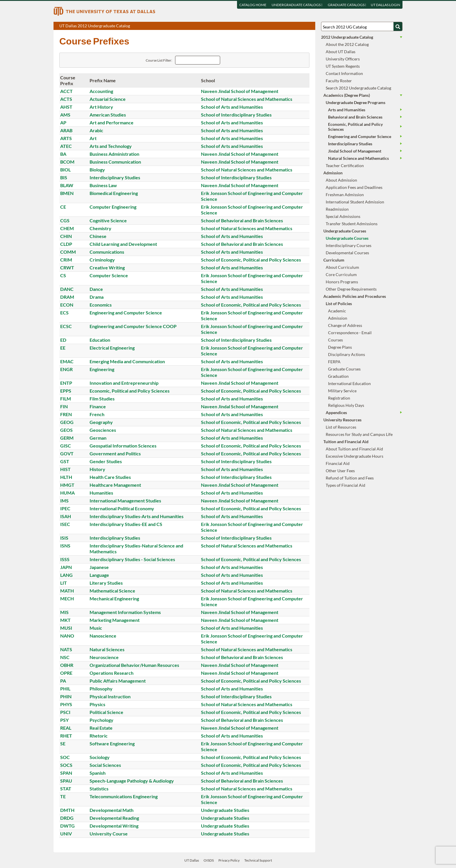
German (98, 438)
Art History (101, 107)
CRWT (67, 267)
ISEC (65, 524)
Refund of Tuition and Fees (350, 478)
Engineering (102, 369)
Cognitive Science (108, 220)
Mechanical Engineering (114, 598)
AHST (66, 107)
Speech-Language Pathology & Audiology (132, 781)
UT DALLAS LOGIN (385, 5)
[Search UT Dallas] (362, 26)
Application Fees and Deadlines (354, 187)
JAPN (66, 567)
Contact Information (344, 73)
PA (63, 681)
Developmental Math (112, 810)
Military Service (342, 391)
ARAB (66, 130)
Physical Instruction (110, 696)
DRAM (67, 297)
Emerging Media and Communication (127, 361)
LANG (66, 575)
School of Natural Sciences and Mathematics (247, 99)
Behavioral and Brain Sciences (355, 117)
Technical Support (258, 860)
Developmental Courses (347, 253)
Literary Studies (106, 583)
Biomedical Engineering (114, 193)
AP (63, 122)
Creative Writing (107, 267)
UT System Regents (343, 66)
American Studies (108, 115)
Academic (337, 311)
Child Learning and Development (123, 244)
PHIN (66, 696)
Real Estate (101, 728)
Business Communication (115, 162)
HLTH (66, 477)
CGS (65, 220)
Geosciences (103, 430)
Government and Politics (115, 453)
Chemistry (100, 228)
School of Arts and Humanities (232, 107)
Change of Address (345, 325)
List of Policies (339, 304)
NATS (66, 649)
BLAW (67, 185)
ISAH (66, 516)
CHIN (66, 236)
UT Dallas (192, 860)
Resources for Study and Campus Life (359, 434)
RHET (66, 736)
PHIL (65, 689)
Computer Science (109, 275)
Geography (101, 422)
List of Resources (341, 427)
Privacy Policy (229, 860)
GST (65, 461)
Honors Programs (342, 282)
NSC (65, 657)
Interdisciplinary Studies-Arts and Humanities (137, 516)
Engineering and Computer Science (126, 313)
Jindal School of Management (355, 151)
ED (63, 340)
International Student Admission (355, 202)
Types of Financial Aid (345, 485)
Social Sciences (105, 765)
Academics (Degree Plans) (347, 95)
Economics (101, 305)
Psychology (101, 720)
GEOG (67, 422)
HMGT (67, 485)
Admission (338, 318)
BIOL (65, 170)
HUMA (67, 493)
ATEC (66, 146)
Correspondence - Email (350, 333)
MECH (67, 598)
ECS (64, 313)
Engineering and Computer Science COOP (133, 326)
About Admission (341, 180)
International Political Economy (122, 508)
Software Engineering (112, 743)
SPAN (66, 773)
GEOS (66, 430)
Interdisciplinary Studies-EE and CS (126, 524)
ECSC (66, 326)
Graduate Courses (344, 369)
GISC (66, 446)
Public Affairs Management (118, 681)
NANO (67, 636)
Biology (97, 170)
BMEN (67, 193)
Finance (98, 406)
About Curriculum (342, 267)
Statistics (99, 789)
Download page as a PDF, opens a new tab (290, 26)
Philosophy (101, 689)
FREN (66, 414)
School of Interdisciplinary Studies (236, 115)
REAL (66, 728)
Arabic (96, 130)
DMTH (67, 810)
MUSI (66, 628)
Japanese (99, 567)
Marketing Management (115, 620)
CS (63, 275)
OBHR (67, 665)
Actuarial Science (108, 99)
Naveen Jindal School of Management (240, 91)
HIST (65, 469)
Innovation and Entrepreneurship (124, 383)
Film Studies (102, 399)
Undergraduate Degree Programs (356, 102)
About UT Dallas (341, 52)
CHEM (67, 228)
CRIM (66, 260)
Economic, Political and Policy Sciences (130, 391)
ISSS (65, 559)
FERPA (334, 362)
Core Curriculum (341, 274)
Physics (97, 704)
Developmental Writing (114, 826)
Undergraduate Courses (347, 238)
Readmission (337, 209)
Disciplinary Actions (347, 354)
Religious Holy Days (346, 405)
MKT (65, 620)
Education (100, 340)
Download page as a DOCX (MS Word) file (296, 26)
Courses (335, 340)
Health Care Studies (110, 477)
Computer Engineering (113, 207)
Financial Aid (338, 463)
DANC (67, 289)
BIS (64, 177)
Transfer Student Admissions (352, 224)
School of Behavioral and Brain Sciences (242, 220)
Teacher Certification (345, 165)
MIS (64, 612)
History (97, 469)
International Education (349, 383)
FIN (64, 406)
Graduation (338, 376)
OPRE (66, 673)
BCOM (67, 162)
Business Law (103, 185)
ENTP (66, 383)
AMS (65, 115)
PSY (64, 720)
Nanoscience (103, 636)
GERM (67, 438)
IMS (64, 501)
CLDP (66, 244)
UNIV (66, 834)
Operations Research (112, 673)
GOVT (67, 453)
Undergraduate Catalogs (297, 5)
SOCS (66, 765)
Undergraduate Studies (225, 810)
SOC (65, 757)
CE (63, 207)
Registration (339, 398)
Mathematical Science (112, 591)
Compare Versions (310, 26)
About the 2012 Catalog (347, 44)
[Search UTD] (398, 26)
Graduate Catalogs (347, 5)
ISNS (65, 546)
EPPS (66, 391)
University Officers (343, 59)
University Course (109, 834)
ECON (67, 305)
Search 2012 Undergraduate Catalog (358, 88)
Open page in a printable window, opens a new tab (303, 26)
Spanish (98, 773)
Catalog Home (253, 5)
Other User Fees (340, 471)
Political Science (106, 712)
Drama (97, 297)
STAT (66, 789)
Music (96, 628)
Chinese (98, 236)
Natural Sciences (107, 649)
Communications (107, 252)
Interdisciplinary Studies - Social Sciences (132, 559)
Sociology (100, 757)
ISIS (64, 538)
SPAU (66, 781)
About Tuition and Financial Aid (354, 449)
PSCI (65, 712)
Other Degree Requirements (351, 289)
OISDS (209, 860)
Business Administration (114, 154)
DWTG (67, 826)
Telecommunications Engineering (124, 796)
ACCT (66, 91)
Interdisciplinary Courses (349, 245)
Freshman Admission (345, 195)
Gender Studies (106, 461)
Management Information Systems (125, 612)
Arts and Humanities (347, 110)
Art (93, 138)
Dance (96, 289)
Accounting (101, 91)
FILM (66, 399)
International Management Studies (125, 501)
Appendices (336, 412)
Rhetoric (99, 736)
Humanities (101, 493)
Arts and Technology (111, 146)
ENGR (66, 369)
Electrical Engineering (112, 348)
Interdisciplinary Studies (115, 177)
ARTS (66, 138)
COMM (68, 252)
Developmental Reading (114, 818)
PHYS (66, 704)
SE (63, 743)
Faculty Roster (339, 81)
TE (63, 796)
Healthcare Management (115, 485)
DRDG (67, 818)
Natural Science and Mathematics (358, 158)
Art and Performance (112, 122)
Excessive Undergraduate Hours (355, 456)
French (97, 414)
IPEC (65, 508)
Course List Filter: (159, 60)
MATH (67, 591)
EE (63, 348)
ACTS (66, 99)
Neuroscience (104, 657)
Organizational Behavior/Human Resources (134, 665)
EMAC (67, 361)
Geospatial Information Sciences (123, 446)
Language (99, 575)
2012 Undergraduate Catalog (347, 37)
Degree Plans (340, 347)
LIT (64, 583)
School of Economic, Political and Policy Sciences (251, 260)
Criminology (102, 260)
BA (63, 154)
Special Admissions (343, 216)
